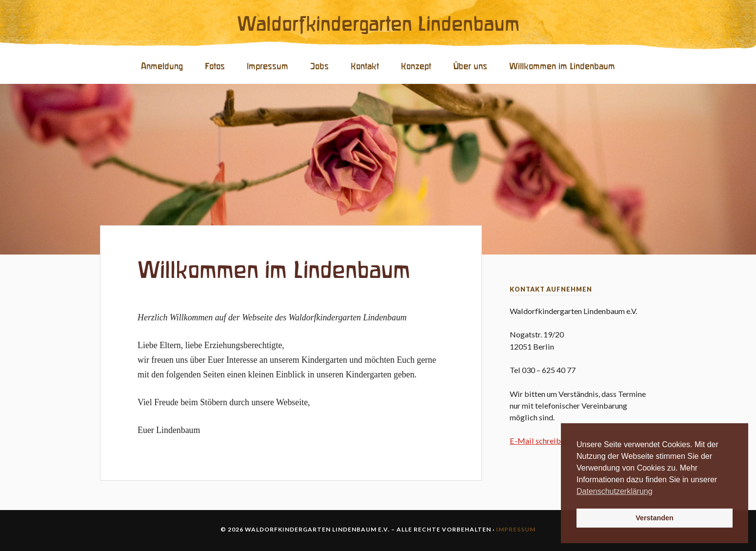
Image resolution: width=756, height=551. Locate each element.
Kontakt (365, 67)
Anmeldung (162, 67)
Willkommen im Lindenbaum (562, 67)
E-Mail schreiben (539, 441)
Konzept (416, 67)
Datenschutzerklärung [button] (615, 491)
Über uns (470, 67)
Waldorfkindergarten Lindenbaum (378, 25)
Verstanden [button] (655, 518)
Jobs (319, 67)
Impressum (268, 67)
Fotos (215, 67)
